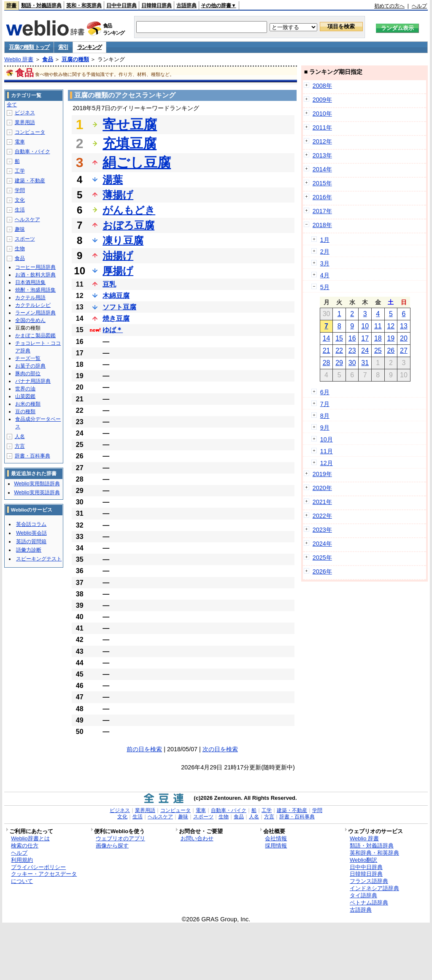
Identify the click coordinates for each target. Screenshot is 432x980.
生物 (20, 249)
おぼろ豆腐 (128, 225)
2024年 (322, 544)
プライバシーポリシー (38, 867)
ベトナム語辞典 (369, 903)
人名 (20, 436)
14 (327, 338)
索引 (63, 47)
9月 (325, 428)
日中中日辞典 (121, 5)
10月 (327, 439)
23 (352, 351)
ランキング (90, 47)
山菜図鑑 (25, 396)
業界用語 (25, 122)
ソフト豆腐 (119, 307)
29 (339, 363)
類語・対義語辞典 (41, 5)
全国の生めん (30, 320)
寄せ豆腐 (130, 125)
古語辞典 (186, 5)
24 (365, 351)
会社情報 (276, 838)
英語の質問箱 (31, 541)
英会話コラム (31, 524)
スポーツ (25, 239)
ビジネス (25, 113)
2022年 (322, 516)
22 (339, 351)
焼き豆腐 (116, 318)
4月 (325, 275)
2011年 (322, 127)
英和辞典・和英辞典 (374, 853)
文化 (20, 200)
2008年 (322, 86)
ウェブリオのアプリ (120, 838)
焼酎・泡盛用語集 (35, 290)
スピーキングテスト (39, 559)
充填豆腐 (130, 143)
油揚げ (118, 256)
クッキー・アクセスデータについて (44, 877)
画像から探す (112, 846)
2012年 (322, 141)
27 (404, 351)
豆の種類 (25, 411)
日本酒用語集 (30, 282)
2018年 (322, 225)
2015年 (322, 183)
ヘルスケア (27, 219)
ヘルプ (419, 6)
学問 (20, 190)
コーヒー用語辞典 (35, 267)
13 (404, 326)
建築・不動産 (30, 181)
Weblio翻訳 (363, 860)
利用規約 (22, 860)
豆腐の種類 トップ (29, 47)
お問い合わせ (197, 838)
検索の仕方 (25, 846)
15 (339, 338)
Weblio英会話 (31, 533)
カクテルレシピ (33, 305)
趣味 (20, 229)
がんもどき (129, 210)
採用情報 (276, 846)
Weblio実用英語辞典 (37, 493)
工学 (20, 171)
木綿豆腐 (116, 296)
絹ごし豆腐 (137, 162)
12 (391, 326)
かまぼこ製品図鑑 (35, 336)
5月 (325, 287)
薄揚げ (118, 195)
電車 (20, 142)
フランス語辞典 (369, 881)
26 (391, 351)
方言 (20, 446)
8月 (325, 416)
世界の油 (25, 389)
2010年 (322, 114)
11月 (327, 451)
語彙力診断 (29, 550)
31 (365, 363)
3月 (325, 263)
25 (378, 351)
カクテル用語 (30, 298)
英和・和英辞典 (84, 5)
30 (352, 363)
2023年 (322, 530)
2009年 (322, 100)
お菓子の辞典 (30, 366)
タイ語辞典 (363, 895)
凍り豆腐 (123, 240)
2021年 (322, 502)
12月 (327, 463)
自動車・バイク (32, 152)
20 (404, 338)
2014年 (322, 169)
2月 (325, 252)
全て (12, 105)
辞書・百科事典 (32, 456)
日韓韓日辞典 (157, 5)
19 (391, 338)
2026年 (322, 571)
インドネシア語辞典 (374, 888)
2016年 (322, 197)
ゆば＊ (113, 330)
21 (327, 351)
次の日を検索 (220, 749)
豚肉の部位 (28, 374)
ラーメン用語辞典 (35, 313)
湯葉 (113, 180)
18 (378, 338)
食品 (48, 59)
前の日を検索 (144, 749)
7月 (325, 404)
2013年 (322, 155)
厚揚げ (118, 271)
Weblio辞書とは (30, 838)
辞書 (11, 5)
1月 (325, 240)
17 (365, 338)
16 (352, 338)
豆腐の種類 (75, 59)
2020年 (322, 488)
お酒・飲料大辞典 (35, 275)
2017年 (322, 211)
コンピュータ (30, 132)
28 (327, 363)
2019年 (322, 474)
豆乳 (109, 284)
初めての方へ (389, 6)
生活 (20, 210)
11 (378, 326)
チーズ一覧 (28, 358)
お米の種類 (28, 404)
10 (365, 326)
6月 (325, 392)
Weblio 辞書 (19, 59)
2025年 (322, 558)
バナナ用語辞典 (33, 381)
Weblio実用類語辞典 (37, 484)
